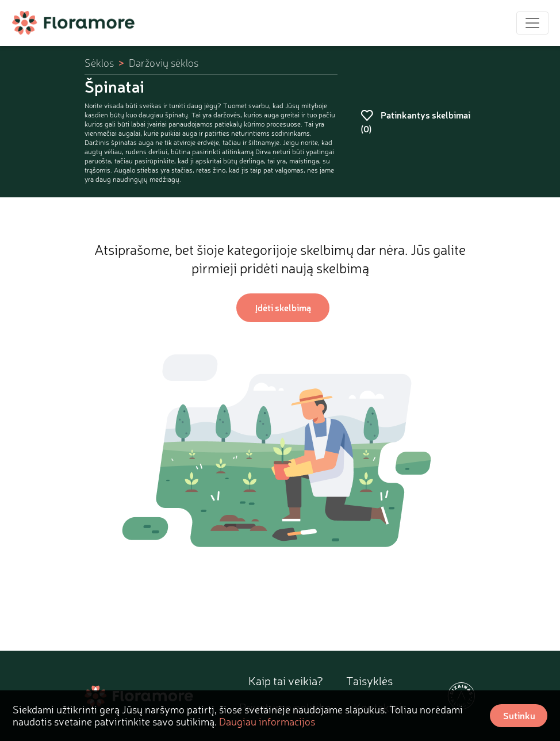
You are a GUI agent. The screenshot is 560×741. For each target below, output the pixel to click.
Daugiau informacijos (267, 721)
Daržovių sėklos (164, 63)
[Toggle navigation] (532, 23)
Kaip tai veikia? (286, 681)
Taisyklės (369, 681)
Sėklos (99, 63)
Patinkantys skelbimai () (415, 122)
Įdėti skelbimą (283, 308)
